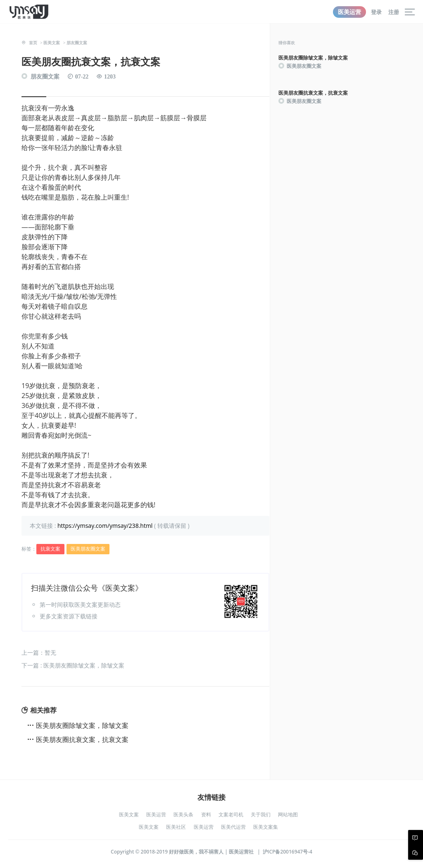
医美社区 (176, 827)
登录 (376, 12)
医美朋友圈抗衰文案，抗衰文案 (82, 739)
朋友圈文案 (77, 43)
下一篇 (73, 665)
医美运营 (349, 12)
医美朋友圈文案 (88, 549)
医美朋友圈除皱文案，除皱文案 (82, 725)
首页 (33, 43)
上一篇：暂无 (39, 652)
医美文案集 (266, 827)
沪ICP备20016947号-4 (288, 852)
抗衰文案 (50, 549)
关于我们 (261, 814)
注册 (394, 12)
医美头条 (183, 814)
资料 (206, 814)
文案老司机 (231, 814)
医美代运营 (233, 827)
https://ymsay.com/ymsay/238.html (105, 526)
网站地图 (288, 814)
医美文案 (52, 43)
